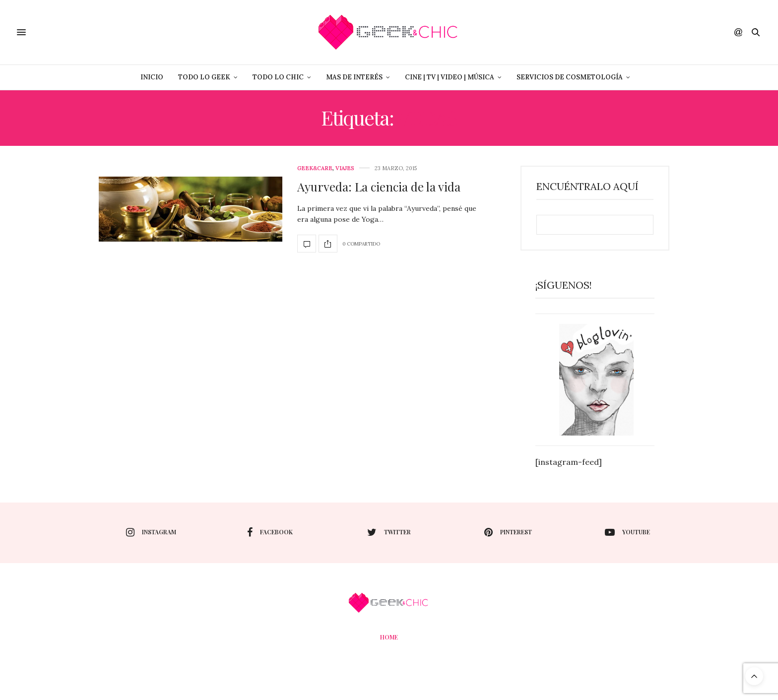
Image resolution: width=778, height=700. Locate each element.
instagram (151, 532)
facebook (270, 532)
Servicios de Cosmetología (570, 77)
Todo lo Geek (204, 77)
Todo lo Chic (278, 77)
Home (389, 637)
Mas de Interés (354, 77)
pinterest (508, 532)
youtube (627, 532)
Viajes (345, 168)
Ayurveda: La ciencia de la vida (379, 187)
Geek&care (315, 168)
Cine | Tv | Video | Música (450, 77)
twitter (389, 532)
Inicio (152, 77)
